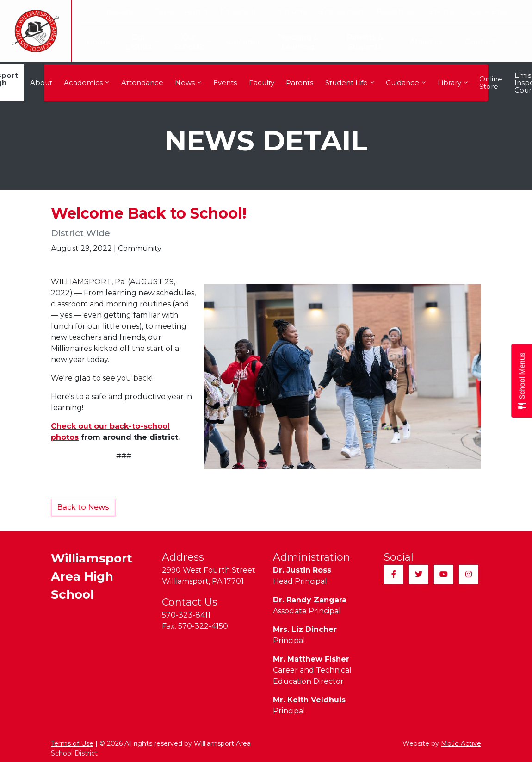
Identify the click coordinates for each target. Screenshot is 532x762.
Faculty (262, 83)
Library (453, 83)
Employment (342, 12)
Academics (87, 83)
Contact (480, 42)
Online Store (491, 83)
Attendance (142, 83)
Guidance (406, 83)
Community (288, 12)
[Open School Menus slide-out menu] (522, 381)
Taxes (164, 12)
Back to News (83, 507)
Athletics (430, 42)
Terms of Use (72, 743)
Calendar (236, 42)
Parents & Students (370, 42)
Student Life (350, 83)
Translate (122, 12)
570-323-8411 (186, 615)
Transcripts (238, 12)
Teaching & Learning (298, 42)
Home (91, 42)
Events (225, 83)
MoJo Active (461, 743)
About (41, 83)
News (188, 83)
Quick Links (494, 12)
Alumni (197, 12)
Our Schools (186, 42)
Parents (300, 83)
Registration (397, 12)
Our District (135, 42)
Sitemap (443, 12)
